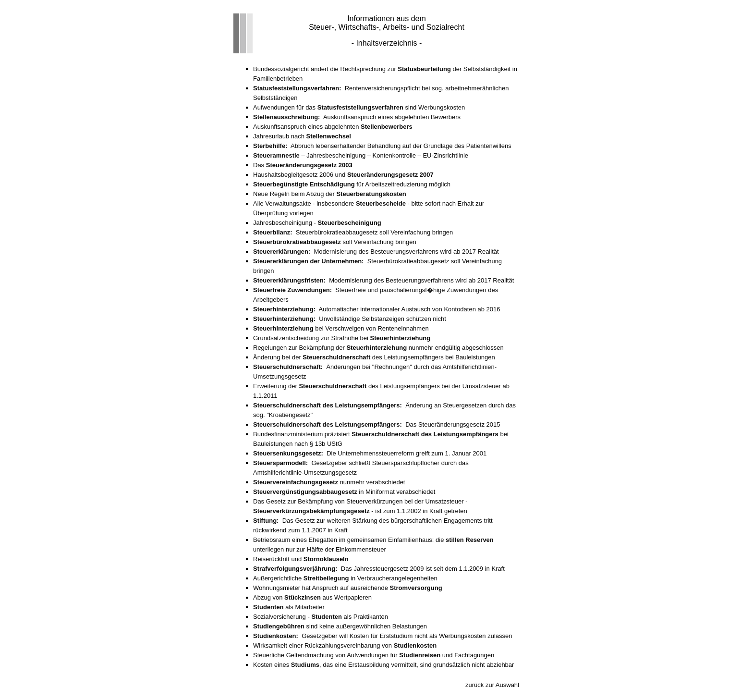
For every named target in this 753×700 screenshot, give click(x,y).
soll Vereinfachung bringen (335, 242)
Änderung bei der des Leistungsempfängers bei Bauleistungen (374, 357)
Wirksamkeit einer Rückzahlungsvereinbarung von (345, 645)
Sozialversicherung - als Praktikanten (321, 617)
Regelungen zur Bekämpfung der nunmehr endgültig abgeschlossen (378, 348)
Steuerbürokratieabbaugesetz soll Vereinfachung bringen (353, 232)
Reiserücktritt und (301, 559)
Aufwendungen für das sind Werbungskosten (359, 107)
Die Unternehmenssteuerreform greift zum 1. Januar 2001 (370, 453)
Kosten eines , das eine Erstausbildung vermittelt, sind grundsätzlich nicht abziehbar (383, 665)
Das (303, 165)
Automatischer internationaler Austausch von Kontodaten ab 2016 (377, 309)
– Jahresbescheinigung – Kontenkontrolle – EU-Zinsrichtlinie (361, 155)
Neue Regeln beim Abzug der (330, 194)
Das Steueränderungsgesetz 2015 (376, 424)
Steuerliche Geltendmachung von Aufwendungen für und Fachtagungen (374, 655)
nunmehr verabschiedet (329, 482)
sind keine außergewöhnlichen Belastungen (340, 626)
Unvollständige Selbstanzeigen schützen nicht (350, 319)
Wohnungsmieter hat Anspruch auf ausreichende (348, 588)
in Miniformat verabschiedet (344, 492)
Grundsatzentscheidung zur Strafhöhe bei (342, 338)
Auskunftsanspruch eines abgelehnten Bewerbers (357, 117)
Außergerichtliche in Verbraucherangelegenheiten (345, 578)
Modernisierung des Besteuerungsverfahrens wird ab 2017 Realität (376, 252)
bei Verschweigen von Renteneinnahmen (341, 328)
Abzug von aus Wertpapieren (312, 597)
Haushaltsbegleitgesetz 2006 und (343, 175)
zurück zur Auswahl (492, 685)
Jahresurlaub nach (302, 136)
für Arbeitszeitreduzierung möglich (352, 184)
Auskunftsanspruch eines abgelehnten (333, 127)
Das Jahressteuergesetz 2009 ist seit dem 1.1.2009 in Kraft (379, 569)
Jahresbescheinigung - (317, 223)
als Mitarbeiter (289, 607)
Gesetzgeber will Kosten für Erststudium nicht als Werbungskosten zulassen (383, 636)
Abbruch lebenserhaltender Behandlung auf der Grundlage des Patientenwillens (382, 146)
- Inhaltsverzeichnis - (387, 43)
